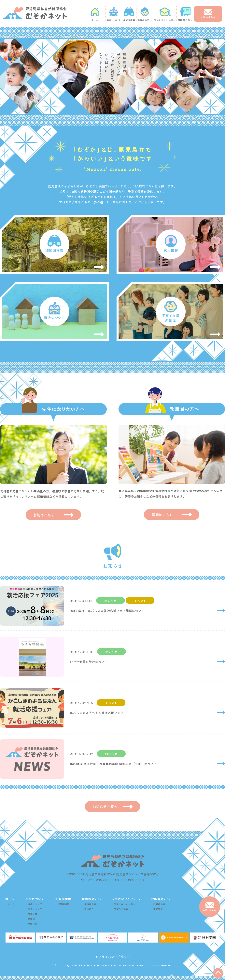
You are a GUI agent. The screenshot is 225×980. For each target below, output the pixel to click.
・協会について (34, 906)
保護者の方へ (145, 14)
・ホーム (10, 906)
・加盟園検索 (62, 906)
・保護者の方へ (90, 906)
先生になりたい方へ (165, 14)
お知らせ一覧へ (113, 808)
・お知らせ (31, 926)
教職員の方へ (185, 14)
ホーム (95, 14)
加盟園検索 (129, 14)
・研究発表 (157, 911)
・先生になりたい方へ (123, 906)
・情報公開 (31, 916)
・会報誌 (30, 921)
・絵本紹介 (88, 911)
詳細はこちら (53, 515)
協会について (114, 14)
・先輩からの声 (120, 911)
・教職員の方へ (159, 906)
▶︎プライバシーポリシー (113, 959)
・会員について (34, 911)
